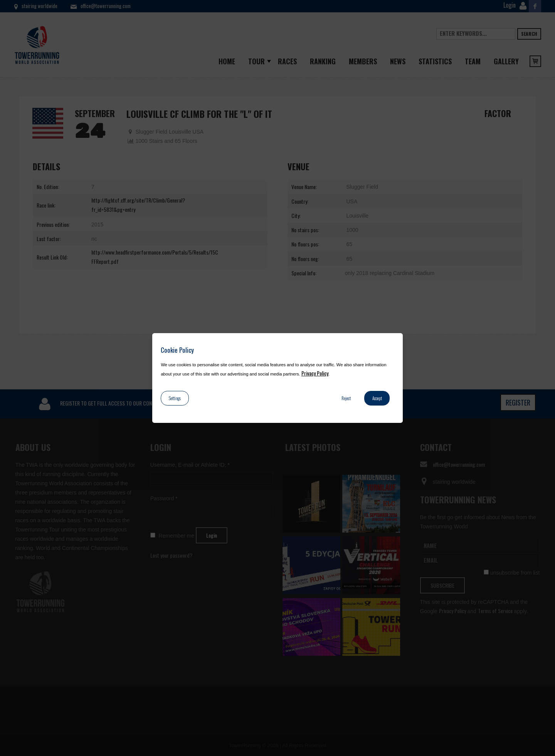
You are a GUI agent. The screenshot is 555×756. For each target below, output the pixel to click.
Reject (346, 398)
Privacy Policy (315, 373)
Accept (377, 398)
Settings (175, 398)
